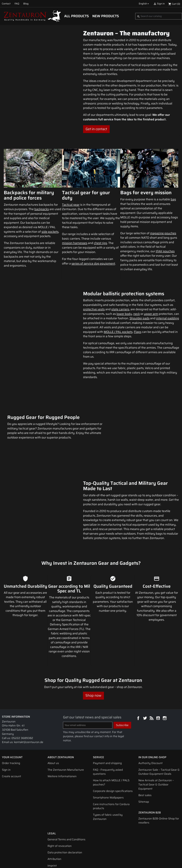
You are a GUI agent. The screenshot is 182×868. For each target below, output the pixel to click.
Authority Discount (150, 735)
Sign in (6, 741)
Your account (12, 729)
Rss (152, 690)
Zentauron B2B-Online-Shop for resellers (159, 792)
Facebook (139, 690)
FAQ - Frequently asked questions (108, 744)
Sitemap (144, 774)
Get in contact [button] (96, 129)
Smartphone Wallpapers (108, 769)
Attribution (54, 831)
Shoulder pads (139, 318)
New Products (106, 16)
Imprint (52, 837)
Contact (6, 4)
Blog (26, 4)
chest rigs (100, 243)
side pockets (50, 232)
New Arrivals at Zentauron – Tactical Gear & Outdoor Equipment (156, 756)
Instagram (165, 690)
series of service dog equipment (93, 263)
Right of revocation (60, 818)
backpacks (42, 209)
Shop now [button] (93, 667)
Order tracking (11, 735)
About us (53, 735)
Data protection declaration (65, 824)
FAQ (17, 4)
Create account (12, 748)
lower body (124, 314)
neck (137, 314)
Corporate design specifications (113, 763)
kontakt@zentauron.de (29, 714)
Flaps (138, 332)
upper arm (151, 314)
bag (173, 199)
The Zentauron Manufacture (66, 741)
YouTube (158, 690)
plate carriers (120, 309)
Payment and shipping (107, 735)
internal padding (168, 318)
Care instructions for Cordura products (111, 778)
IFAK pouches (165, 251)
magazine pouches (163, 233)
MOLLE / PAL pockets (118, 332)
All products (76, 16)
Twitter (145, 690)
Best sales (145, 767)
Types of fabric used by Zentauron (108, 789)
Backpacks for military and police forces (29, 195)
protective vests (94, 309)
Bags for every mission (146, 193)
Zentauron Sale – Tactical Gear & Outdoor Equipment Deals (159, 744)
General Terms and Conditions (66, 811)
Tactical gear (71, 205)
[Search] (159, 16)
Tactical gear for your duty (86, 195)
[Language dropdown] (144, 4)
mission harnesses (75, 243)
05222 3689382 (22, 710)
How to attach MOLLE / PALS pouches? (111, 754)
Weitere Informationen (62, 748)
